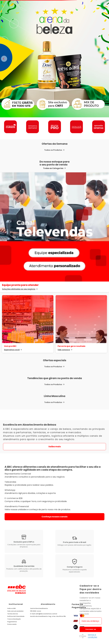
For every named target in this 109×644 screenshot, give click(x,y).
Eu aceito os (84, 625)
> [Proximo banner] (105, 59)
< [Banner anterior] (4, 59)
